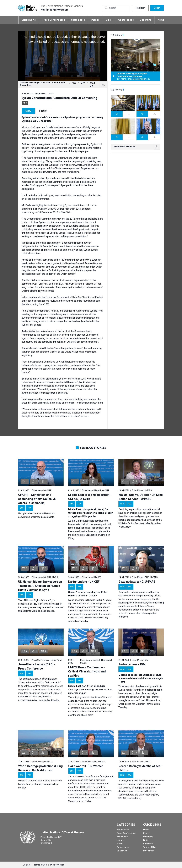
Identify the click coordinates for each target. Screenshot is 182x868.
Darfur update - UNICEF (84, 582)
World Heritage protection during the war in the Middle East (40, 768)
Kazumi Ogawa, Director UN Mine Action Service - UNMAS (141, 497)
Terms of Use (150, 847)
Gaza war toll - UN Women (86, 766)
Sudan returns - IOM (132, 664)
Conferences (126, 20)
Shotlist (43, 111)
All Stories (122, 851)
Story (28, 111)
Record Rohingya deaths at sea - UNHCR (140, 768)
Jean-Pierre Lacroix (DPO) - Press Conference (37, 666)
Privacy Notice (57, 865)
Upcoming (146, 20)
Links (146, 840)
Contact (27, 865)
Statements (78, 20)
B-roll (109, 20)
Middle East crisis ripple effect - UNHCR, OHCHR (90, 497)
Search (147, 833)
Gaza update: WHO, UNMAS (137, 582)
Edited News (29, 20)
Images (95, 20)
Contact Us (148, 844)
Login (157, 8)
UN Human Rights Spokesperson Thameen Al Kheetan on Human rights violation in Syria (40, 586)
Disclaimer (149, 851)
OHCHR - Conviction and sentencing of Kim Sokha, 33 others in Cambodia (37, 499)
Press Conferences (53, 20)
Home (146, 830)
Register (140, 8)
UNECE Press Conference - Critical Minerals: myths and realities (87, 671)
